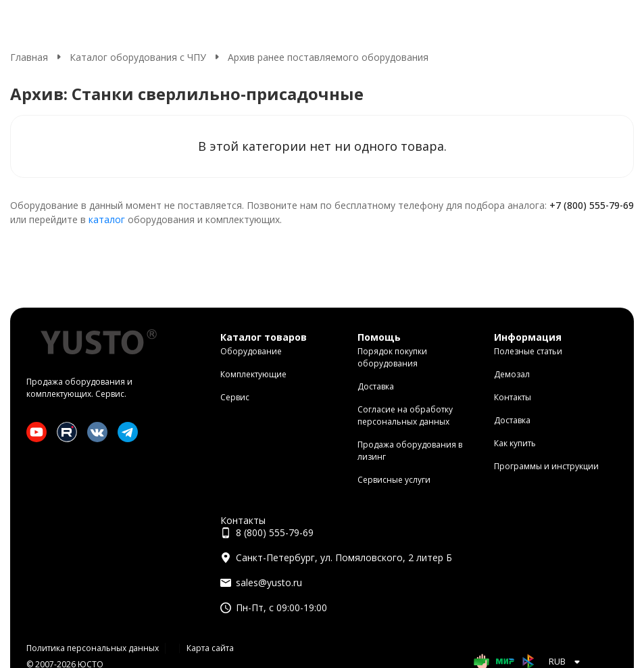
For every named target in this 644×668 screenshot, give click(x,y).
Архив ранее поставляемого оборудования (328, 57)
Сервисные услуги (394, 480)
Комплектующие (253, 374)
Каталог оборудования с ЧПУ (138, 57)
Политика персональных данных (93, 648)
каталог (107, 219)
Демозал (512, 374)
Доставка (376, 386)
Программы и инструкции (546, 466)
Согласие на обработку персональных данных (405, 415)
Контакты (513, 397)
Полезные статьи (528, 351)
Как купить (515, 443)
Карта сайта (210, 648)
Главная (29, 57)
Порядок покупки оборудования (392, 357)
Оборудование (251, 351)
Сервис (235, 397)
